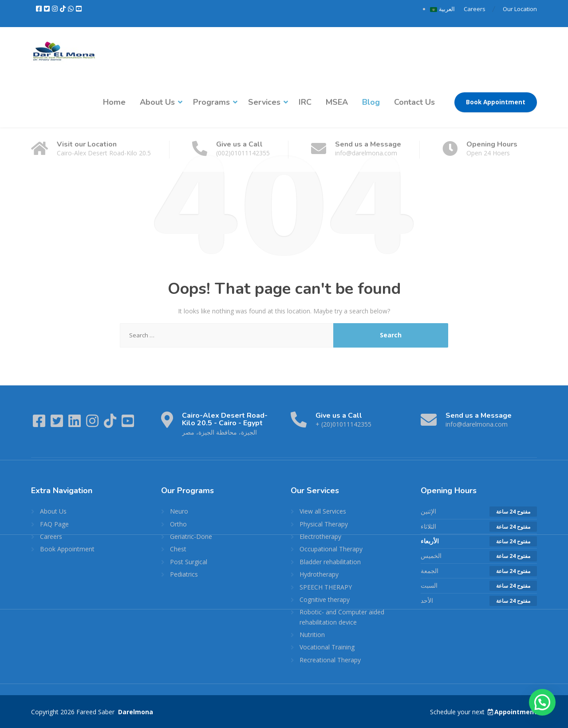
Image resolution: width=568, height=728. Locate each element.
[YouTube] (79, 9)
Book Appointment (496, 102)
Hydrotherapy (319, 574)
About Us (157, 102)
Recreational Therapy (330, 660)
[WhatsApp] (71, 9)
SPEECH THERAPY (326, 587)
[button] (542, 702)
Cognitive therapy (325, 599)
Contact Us (414, 102)
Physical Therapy (324, 524)
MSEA (337, 102)
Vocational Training (327, 647)
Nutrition (312, 635)
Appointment (512, 712)
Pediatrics (184, 574)
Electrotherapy (320, 536)
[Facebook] (39, 9)
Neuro (179, 511)
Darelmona (135, 712)
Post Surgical (189, 562)
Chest (178, 549)
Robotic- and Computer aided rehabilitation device (342, 617)
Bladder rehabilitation (330, 562)
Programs (211, 102)
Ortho (178, 524)
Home (114, 102)
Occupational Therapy (331, 549)
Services (264, 102)
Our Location (520, 9)
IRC (305, 102)
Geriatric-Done (191, 536)
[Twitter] (47, 9)
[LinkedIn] (75, 424)
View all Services (323, 511)
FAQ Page (54, 524)
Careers (475, 9)
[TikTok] (63, 9)
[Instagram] (55, 9)
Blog (371, 102)
